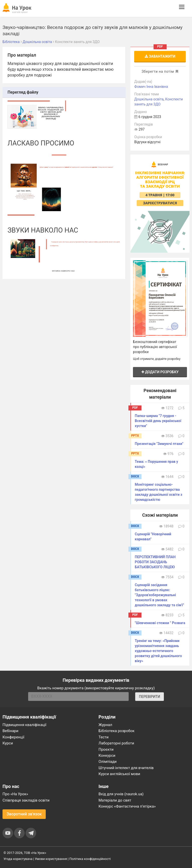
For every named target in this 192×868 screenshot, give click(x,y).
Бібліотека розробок (116, 731)
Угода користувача (18, 859)
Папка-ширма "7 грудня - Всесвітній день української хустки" (158, 421)
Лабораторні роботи (116, 743)
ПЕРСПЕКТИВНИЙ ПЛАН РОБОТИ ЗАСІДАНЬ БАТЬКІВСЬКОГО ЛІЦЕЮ (155, 562)
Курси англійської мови (119, 774)
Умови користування (51, 859)
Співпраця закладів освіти (26, 800)
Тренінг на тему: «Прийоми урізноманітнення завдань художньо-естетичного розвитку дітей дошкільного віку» (158, 651)
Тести (104, 737)
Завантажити (160, 56)
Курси (8, 743)
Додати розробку (160, 372)
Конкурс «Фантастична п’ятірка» (127, 806)
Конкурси (107, 756)
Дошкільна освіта (149, 99)
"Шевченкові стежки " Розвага (160, 623)
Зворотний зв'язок (24, 814)
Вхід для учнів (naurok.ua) (121, 794)
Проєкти (106, 749)
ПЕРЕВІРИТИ (150, 697)
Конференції (13, 737)
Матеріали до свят (115, 800)
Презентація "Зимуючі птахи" (159, 444)
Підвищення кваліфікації (25, 725)
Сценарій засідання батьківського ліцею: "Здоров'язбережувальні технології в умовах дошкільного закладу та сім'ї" (159, 595)
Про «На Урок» (15, 794)
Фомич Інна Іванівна (151, 87)
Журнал (105, 725)
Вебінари (10, 731)
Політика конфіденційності (90, 859)
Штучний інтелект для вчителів (126, 768)
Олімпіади (108, 762)
